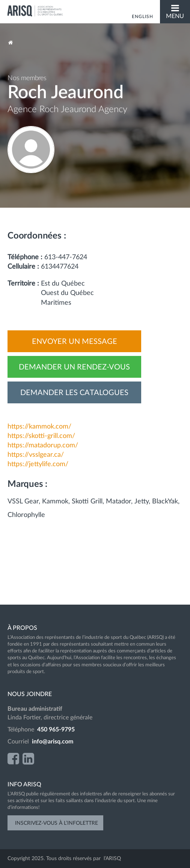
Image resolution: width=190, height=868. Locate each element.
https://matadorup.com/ (43, 445)
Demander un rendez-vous (74, 367)
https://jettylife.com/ (38, 464)
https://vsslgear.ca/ (36, 455)
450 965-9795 (56, 730)
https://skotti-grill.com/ (41, 436)
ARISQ (36, 11)
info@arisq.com (53, 742)
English (142, 17)
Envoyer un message (75, 342)
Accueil (10, 43)
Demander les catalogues (74, 393)
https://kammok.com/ (39, 427)
